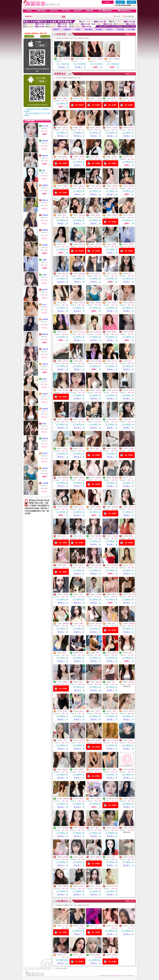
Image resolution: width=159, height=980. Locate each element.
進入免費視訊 (61, 104)
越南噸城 (66, 624)
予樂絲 (65, 98)
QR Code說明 (45, 36)
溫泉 (44, 170)
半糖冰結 (115, 215)
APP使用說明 (29, 36)
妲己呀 (65, 507)
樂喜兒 (114, 332)
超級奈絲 (82, 390)
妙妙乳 (98, 215)
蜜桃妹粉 (45, 156)
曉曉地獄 (132, 186)
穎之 (130, 361)
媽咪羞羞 (66, 478)
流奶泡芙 (99, 478)
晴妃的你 (82, 244)
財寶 (64, 536)
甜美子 (131, 653)
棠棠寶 (44, 379)
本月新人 (110, 29)
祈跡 (81, 536)
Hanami (44, 304)
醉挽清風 (45, 438)
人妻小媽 (132, 390)
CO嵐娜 (131, 449)
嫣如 (81, 682)
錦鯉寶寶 (45, 230)
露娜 (81, 361)
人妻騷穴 (66, 419)
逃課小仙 (99, 186)
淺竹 (130, 419)
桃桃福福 (45, 141)
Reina (64, 332)
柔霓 (130, 273)
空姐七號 (82, 215)
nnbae (130, 478)
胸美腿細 (115, 478)
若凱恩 (65, 711)
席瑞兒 (98, 128)
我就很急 (45, 468)
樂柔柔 (65, 157)
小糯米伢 (82, 157)
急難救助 (45, 185)
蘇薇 (64, 565)
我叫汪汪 (132, 128)
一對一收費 (131, 29)
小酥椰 (44, 260)
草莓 (81, 594)
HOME (118, 16)
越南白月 (82, 186)
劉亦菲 (44, 424)
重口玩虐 (132, 594)
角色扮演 (66, 273)
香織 (81, 128)
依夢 (97, 449)
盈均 (114, 682)
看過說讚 (99, 682)
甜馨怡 (81, 624)
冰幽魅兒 (99, 507)
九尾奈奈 (132, 98)
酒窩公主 (115, 594)
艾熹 (64, 215)
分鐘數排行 (67, 29)
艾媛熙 (81, 98)
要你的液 (82, 332)
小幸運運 (45, 483)
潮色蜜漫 (132, 624)
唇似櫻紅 (45, 245)
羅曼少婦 (45, 200)
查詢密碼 (131, 2)
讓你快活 (115, 653)
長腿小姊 (132, 507)
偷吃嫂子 (132, 332)
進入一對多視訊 (62, 64)
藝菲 (114, 624)
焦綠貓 (114, 449)
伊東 (64, 244)
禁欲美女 (45, 453)
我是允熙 (115, 390)
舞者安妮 (45, 334)
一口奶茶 (99, 98)
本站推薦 (99, 29)
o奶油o (65, 128)
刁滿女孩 (115, 536)
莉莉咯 (131, 565)
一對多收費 (120, 29)
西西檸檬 (117, 59)
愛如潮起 (82, 273)
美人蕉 (98, 419)
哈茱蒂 (114, 157)
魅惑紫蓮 (45, 409)
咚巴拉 (114, 361)
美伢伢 (81, 419)
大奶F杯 (115, 128)
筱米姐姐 (66, 390)
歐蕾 (64, 303)
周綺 (114, 98)
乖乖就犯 (115, 186)
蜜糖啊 (65, 682)
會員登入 (108, 2)
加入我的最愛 (130, 16)
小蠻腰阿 (66, 594)
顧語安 (131, 215)
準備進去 (45, 394)
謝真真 (114, 303)
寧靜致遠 (45, 215)
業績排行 (57, 29)
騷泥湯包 (132, 303)
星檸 (97, 157)
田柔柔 (114, 244)
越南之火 (82, 711)
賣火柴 (81, 653)
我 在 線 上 (62, 67)
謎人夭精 (45, 126)
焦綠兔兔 (45, 349)
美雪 (97, 653)
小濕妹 (44, 275)
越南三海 (99, 624)
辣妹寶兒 (45, 290)
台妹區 (78, 29)
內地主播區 (88, 29)
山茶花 (65, 449)
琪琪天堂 (99, 332)
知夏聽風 (45, 319)
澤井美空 (66, 361)
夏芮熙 (114, 419)
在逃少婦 (45, 364)
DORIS (131, 157)
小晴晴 (65, 186)
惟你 (81, 449)
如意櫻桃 (99, 361)
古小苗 (114, 273)
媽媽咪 (131, 536)
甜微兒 (83, 59)
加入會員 (120, 2)
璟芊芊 (98, 273)
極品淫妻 (115, 565)
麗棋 (64, 653)
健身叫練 (67, 59)
